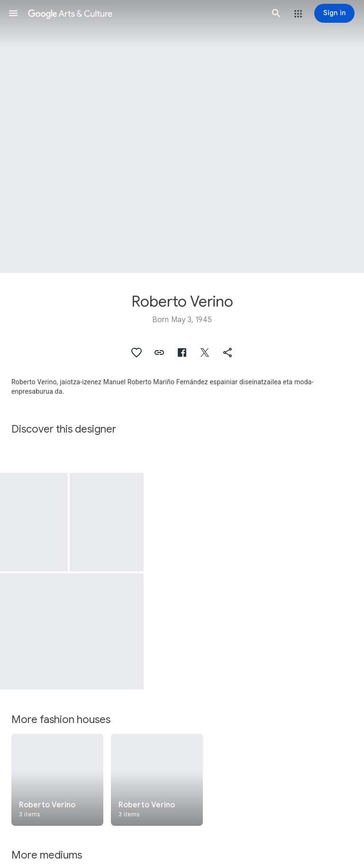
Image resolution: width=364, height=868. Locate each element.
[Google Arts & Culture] (145, 13)
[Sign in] (334, 13)
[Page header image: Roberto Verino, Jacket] (182, 136)
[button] (13, 13)
